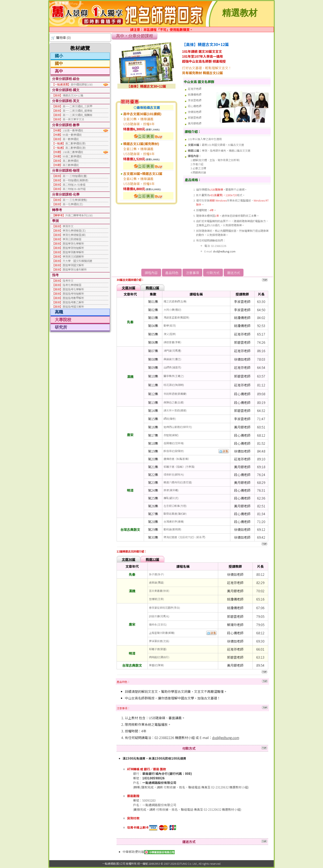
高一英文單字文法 (73, 119)
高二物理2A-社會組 (74, 185)
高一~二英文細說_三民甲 (77, 106)
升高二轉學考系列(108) (79, 215)
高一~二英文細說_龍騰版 (77, 115)
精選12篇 (152, 288)
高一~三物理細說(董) (75, 176)
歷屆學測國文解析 (73, 265)
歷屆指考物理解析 (73, 294)
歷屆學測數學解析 (73, 252)
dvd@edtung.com (224, 251)
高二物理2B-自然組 (74, 189)
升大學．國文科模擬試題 (77, 261)
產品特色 (172, 273)
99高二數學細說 (72, 156)
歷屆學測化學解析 (73, 243)
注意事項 (192, 273)
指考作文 (68, 281)
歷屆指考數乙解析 (73, 302)
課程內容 (151, 273)
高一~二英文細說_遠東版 (77, 111)
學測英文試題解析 (73, 256)
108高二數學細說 (73, 152)
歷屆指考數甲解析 (73, 298)
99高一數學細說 (72, 135)
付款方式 (213, 273)
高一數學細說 (71, 139)
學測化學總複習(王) (74, 230)
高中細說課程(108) (82, 84)
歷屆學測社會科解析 (75, 269)
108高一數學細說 (73, 130)
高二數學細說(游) (75, 148)
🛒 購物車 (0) (61, 38)
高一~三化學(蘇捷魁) (75, 200)
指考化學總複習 (72, 285)
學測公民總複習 (72, 239)
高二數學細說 (71, 161)
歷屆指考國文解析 (73, 307)
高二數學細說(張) (75, 143)
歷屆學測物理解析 (73, 248)
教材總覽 (80, 48)
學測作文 (68, 226)
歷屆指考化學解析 (73, 289)
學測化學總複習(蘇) (74, 235)
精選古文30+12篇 (73, 95)
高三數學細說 (71, 165)
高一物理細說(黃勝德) (75, 180)
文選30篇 (129, 288)
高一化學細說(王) (73, 204)
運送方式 (234, 273)
